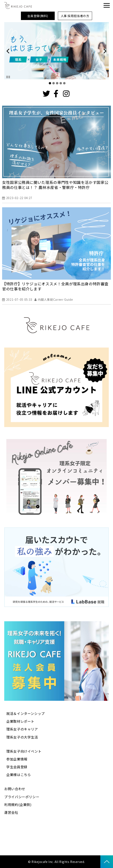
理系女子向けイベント (24, 751)
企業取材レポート (20, 721)
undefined (11, 51)
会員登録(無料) (38, 16)
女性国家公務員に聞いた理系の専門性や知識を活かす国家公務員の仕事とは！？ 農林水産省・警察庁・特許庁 (55, 185)
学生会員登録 (17, 767)
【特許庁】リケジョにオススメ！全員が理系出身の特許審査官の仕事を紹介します (55, 286)
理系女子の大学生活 (22, 737)
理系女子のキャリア (22, 729)
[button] (107, 5)
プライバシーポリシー (22, 797)
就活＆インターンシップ (26, 713)
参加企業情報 (17, 759)
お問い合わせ (15, 789)
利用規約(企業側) (18, 805)
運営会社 (11, 812)
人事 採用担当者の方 (75, 16)
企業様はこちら (19, 775)
